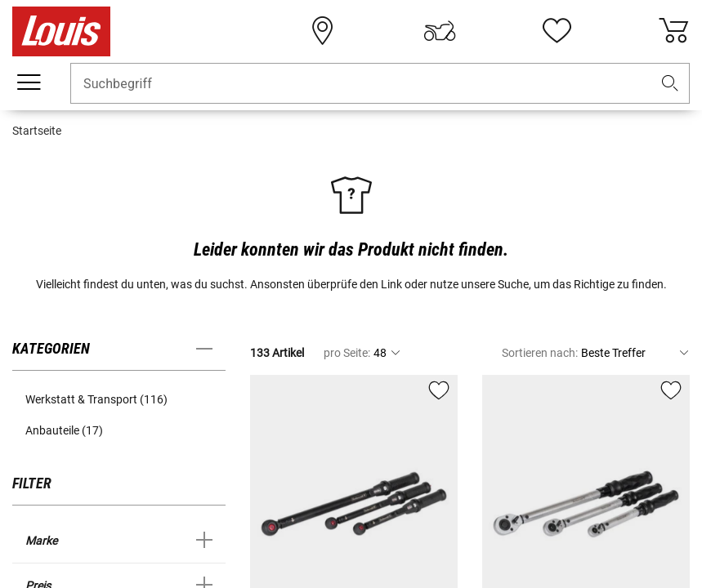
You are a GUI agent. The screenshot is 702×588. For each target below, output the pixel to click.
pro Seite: (347, 353)
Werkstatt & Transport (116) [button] (96, 399)
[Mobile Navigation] (29, 82)
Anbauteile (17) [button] (64, 430)
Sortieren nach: (540, 353)
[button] (670, 84)
